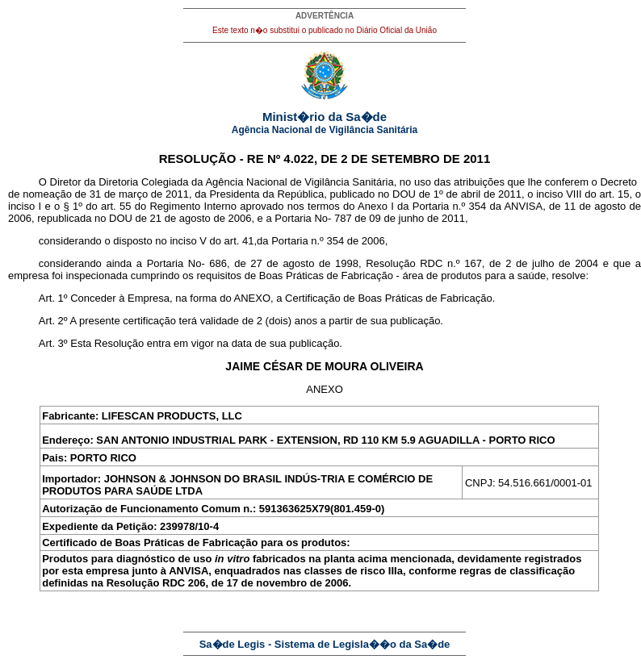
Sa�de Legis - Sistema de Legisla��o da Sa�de (325, 644)
